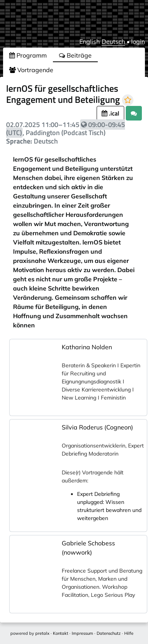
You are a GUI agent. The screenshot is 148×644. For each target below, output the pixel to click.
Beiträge (75, 55)
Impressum (82, 633)
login (138, 41)
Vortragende (31, 70)
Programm (28, 55)
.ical (110, 113)
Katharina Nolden (87, 347)
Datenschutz (109, 633)
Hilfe (129, 633)
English (90, 41)
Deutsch (113, 41)
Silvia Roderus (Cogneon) (97, 427)
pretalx (42, 633)
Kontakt (61, 633)
